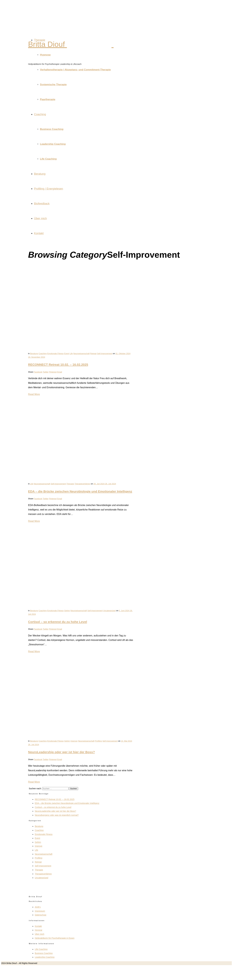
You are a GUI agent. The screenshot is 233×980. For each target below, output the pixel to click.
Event (67, 354)
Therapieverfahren (82, 484)
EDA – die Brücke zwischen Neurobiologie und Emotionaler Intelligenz (80, 491)
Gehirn (67, 611)
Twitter (46, 372)
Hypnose (45, 55)
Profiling (98, 741)
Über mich (40, 218)
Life (71, 354)
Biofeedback (42, 203)
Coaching (40, 114)
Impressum (40, 911)
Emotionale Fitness (56, 354)
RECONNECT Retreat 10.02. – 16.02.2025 (58, 365)
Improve (74, 741)
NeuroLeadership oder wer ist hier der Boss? (61, 752)
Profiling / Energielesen (49, 189)
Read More (34, 394)
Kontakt (39, 233)
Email (60, 372)
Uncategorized (109, 611)
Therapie (40, 40)
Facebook (38, 372)
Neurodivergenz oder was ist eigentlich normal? (57, 815)
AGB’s (38, 907)
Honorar (39, 930)
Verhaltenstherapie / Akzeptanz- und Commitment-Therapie (75, 70)
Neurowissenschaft (81, 354)
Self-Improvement (105, 354)
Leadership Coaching (53, 144)
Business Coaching (52, 129)
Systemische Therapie (53, 85)
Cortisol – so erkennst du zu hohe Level (58, 622)
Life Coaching (48, 159)
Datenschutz (41, 915)
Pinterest (53, 372)
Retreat (93, 354)
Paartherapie (48, 99)
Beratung (40, 174)
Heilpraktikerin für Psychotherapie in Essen (55, 938)
